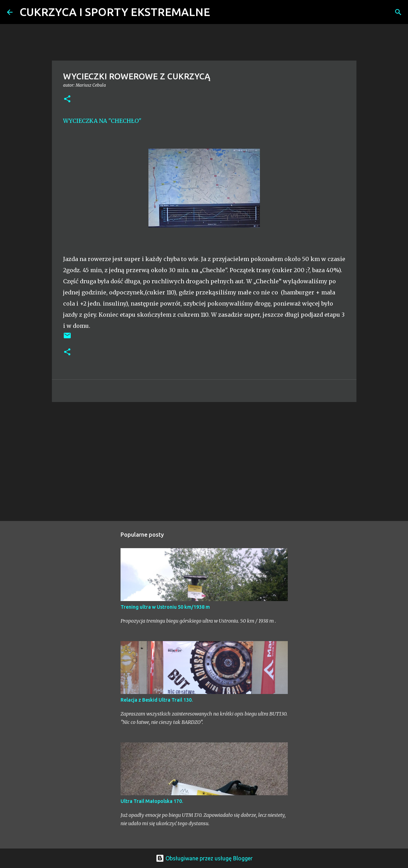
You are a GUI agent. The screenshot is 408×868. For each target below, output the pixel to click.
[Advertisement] (204, 461)
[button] (67, 99)
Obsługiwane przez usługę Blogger (204, 858)
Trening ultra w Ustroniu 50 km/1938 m (165, 607)
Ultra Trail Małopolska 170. (152, 801)
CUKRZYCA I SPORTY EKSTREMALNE (115, 12)
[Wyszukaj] (220, 12)
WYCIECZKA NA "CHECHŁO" (102, 121)
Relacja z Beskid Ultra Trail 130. (157, 700)
